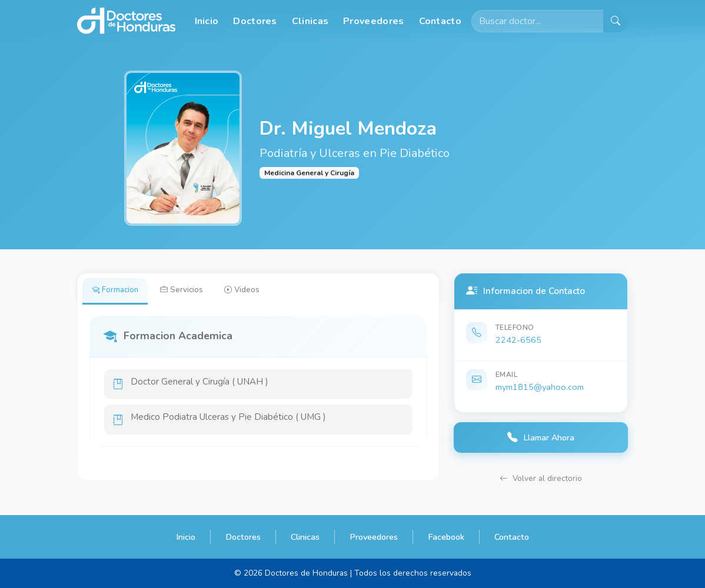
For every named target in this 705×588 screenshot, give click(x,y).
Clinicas (310, 21)
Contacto (440, 21)
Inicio (207, 21)
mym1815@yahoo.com (540, 387)
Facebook (446, 537)
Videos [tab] (251, 291)
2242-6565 (518, 340)
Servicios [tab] (187, 291)
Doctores (255, 21)
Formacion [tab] (117, 291)
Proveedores (373, 21)
